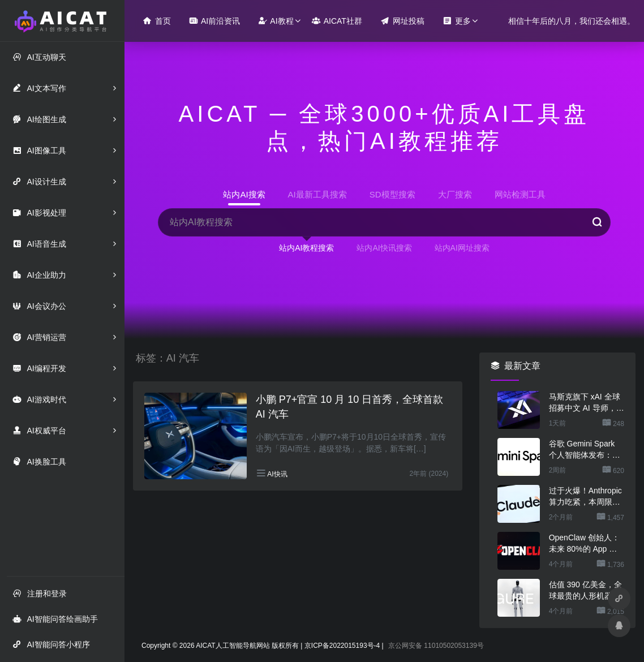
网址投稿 (402, 21)
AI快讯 (277, 474)
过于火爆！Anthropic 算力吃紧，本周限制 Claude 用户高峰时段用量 (586, 497)
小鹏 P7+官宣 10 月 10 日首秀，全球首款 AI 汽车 (350, 407)
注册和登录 (40, 593)
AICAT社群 (337, 21)
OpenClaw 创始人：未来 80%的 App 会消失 (584, 544)
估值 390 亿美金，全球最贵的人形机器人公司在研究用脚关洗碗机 (585, 591)
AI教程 (276, 21)
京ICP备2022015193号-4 (342, 646)
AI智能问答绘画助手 (55, 619)
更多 (457, 21)
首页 (157, 21)
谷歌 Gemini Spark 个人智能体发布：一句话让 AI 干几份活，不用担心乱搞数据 (587, 450)
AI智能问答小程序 (51, 644)
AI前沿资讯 (214, 21)
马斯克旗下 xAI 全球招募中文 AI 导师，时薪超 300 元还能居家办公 (587, 403)
